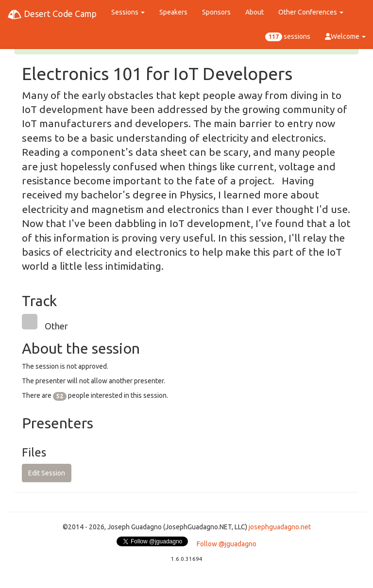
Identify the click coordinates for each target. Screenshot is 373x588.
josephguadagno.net (280, 527)
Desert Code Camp (52, 15)
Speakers (173, 12)
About (254, 12)
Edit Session (47, 473)
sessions (288, 37)
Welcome (345, 36)
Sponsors (216, 12)
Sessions (128, 12)
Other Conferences (311, 12)
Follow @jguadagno (227, 544)
